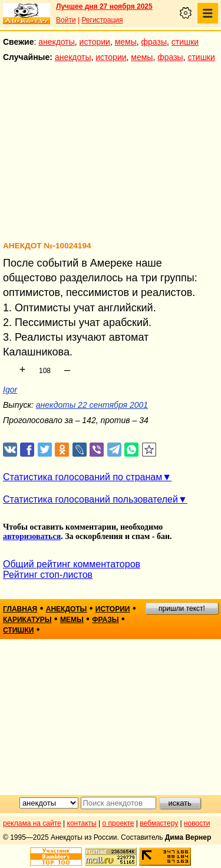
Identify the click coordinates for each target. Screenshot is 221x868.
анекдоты (57, 42)
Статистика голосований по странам (83, 477)
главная (20, 609)
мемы (126, 42)
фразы (154, 42)
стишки (185, 42)
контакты (82, 823)
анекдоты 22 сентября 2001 (92, 405)
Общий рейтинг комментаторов (72, 564)
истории (95, 42)
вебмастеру (159, 823)
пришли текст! (182, 608)
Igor (10, 390)
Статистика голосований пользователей (90, 499)
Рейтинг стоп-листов (48, 575)
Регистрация (102, 20)
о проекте (118, 823)
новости (197, 823)
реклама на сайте (32, 823)
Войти (66, 20)
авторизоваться (32, 536)
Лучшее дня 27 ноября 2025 (104, 6)
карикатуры (27, 620)
